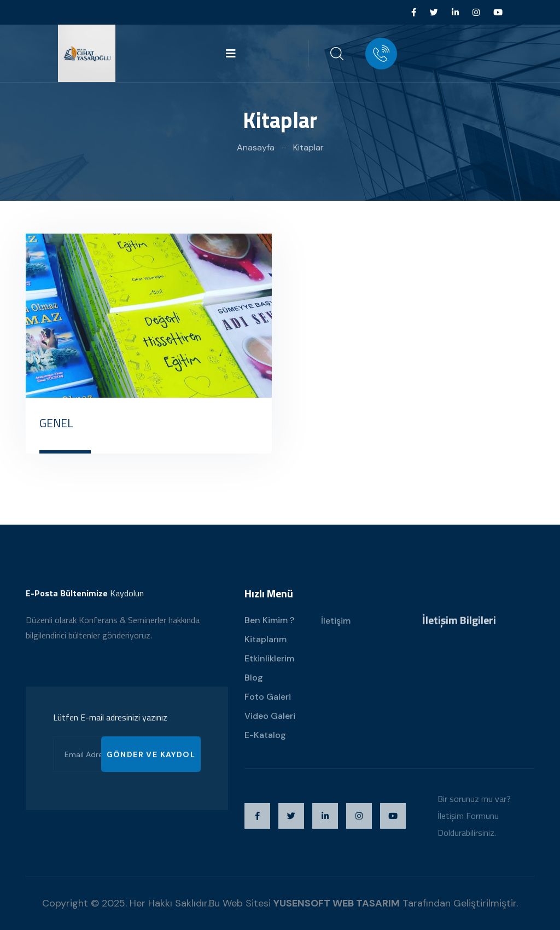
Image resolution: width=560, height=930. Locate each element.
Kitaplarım (266, 649)
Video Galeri (270, 725)
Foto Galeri (268, 706)
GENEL (56, 423)
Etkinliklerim (269, 668)
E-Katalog (265, 744)
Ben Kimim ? (269, 629)
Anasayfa (256, 147)
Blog (254, 687)
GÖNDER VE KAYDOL (151, 764)
